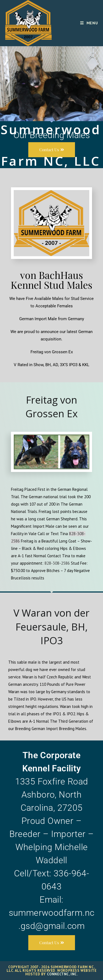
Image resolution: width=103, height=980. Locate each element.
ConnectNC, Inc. (62, 974)
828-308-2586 (57, 563)
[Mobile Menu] (89, 23)
